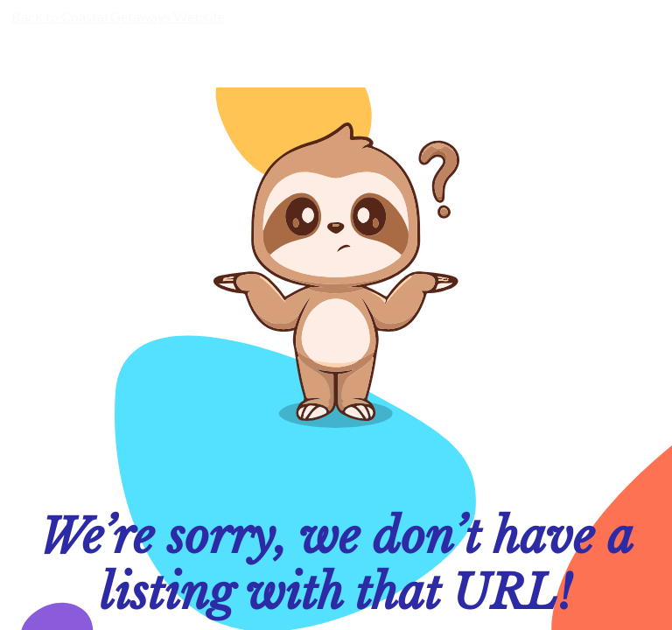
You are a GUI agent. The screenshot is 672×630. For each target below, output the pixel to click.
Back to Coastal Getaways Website (118, 16)
